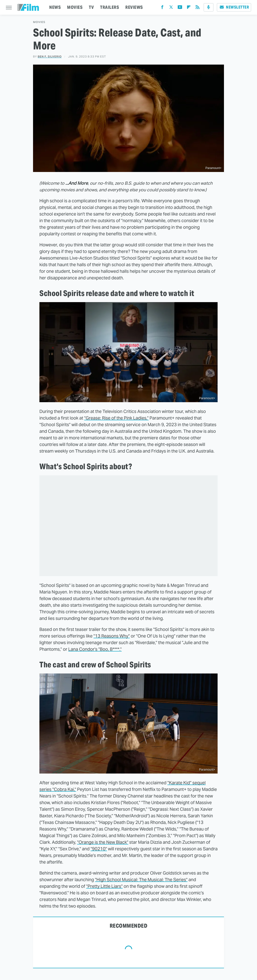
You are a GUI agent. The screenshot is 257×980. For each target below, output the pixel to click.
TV (91, 7)
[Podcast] (209, 7)
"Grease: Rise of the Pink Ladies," (116, 418)
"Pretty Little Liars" (104, 886)
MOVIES (75, 7)
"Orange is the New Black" (103, 842)
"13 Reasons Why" (112, 636)
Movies (39, 22)
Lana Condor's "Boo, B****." (95, 649)
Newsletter (234, 7)
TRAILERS (110, 7)
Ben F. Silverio (50, 57)
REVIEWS (134, 7)
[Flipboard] (189, 8)
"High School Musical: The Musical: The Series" (141, 880)
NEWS (55, 7)
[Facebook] (162, 8)
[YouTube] (180, 8)
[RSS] (198, 8)
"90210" (99, 849)
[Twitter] (171, 8)
